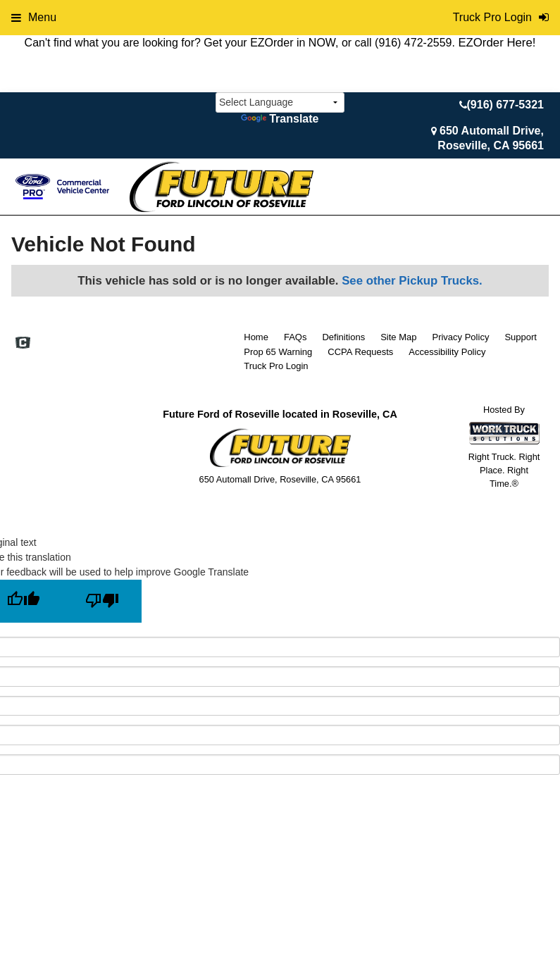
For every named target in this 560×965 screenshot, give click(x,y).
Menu (34, 17)
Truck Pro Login (276, 366)
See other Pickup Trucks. (412, 281)
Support (521, 337)
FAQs (295, 337)
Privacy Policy (460, 337)
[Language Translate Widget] (280, 102)
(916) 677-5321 (505, 105)
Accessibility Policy (447, 352)
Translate (280, 119)
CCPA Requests (360, 352)
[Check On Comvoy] (23, 344)
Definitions (343, 337)
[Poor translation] (102, 601)
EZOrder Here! (497, 43)
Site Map (398, 337)
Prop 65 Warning (278, 352)
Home (256, 337)
